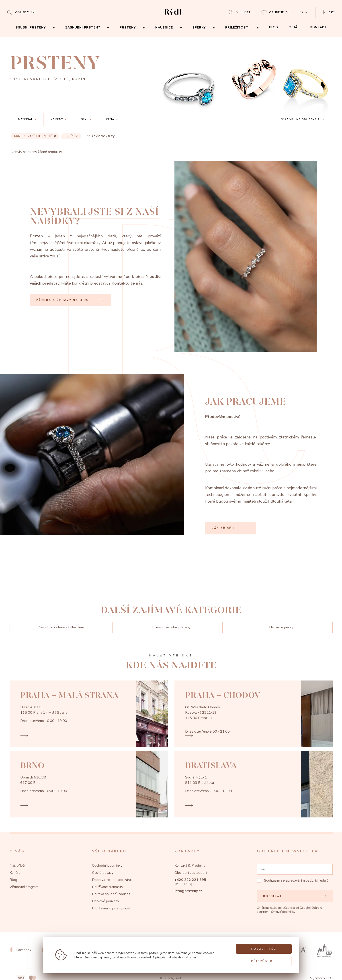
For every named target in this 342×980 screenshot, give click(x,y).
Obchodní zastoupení (191, 873)
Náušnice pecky (281, 627)
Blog (13, 880)
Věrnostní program (24, 887)
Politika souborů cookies (111, 894)
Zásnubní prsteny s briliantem (61, 627)
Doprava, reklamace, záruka (113, 880)
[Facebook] (20, 950)
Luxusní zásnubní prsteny (171, 627)
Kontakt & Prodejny (190, 866)
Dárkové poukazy (105, 901)
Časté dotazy (103, 873)
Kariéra (15, 873)
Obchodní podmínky (107, 866)
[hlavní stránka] (173, 16)
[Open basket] (328, 13)
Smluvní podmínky (283, 912)
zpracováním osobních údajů (307, 880)
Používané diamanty (108, 887)
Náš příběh (18, 866)
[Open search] (21, 12)
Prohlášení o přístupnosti (112, 908)
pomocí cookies (203, 953)
